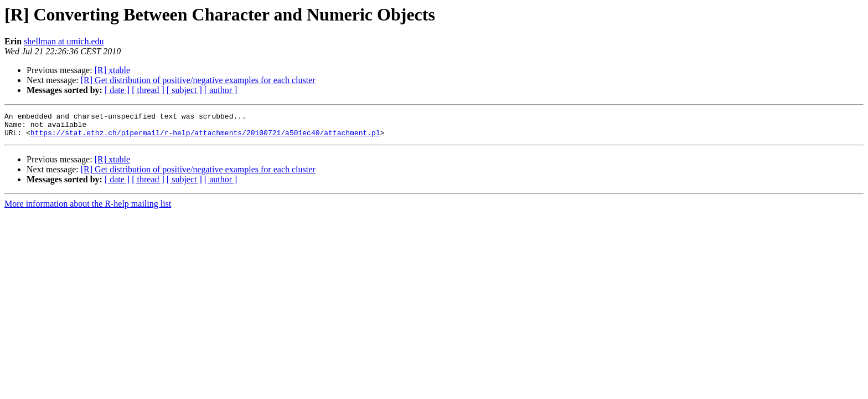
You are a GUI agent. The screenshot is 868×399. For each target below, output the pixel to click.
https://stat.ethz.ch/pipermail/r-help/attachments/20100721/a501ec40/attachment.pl (205, 137)
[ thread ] (148, 90)
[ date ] (117, 90)
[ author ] (221, 90)
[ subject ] (184, 90)
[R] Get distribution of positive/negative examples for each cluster (198, 80)
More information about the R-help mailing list (88, 209)
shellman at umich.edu (64, 41)
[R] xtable (112, 70)
